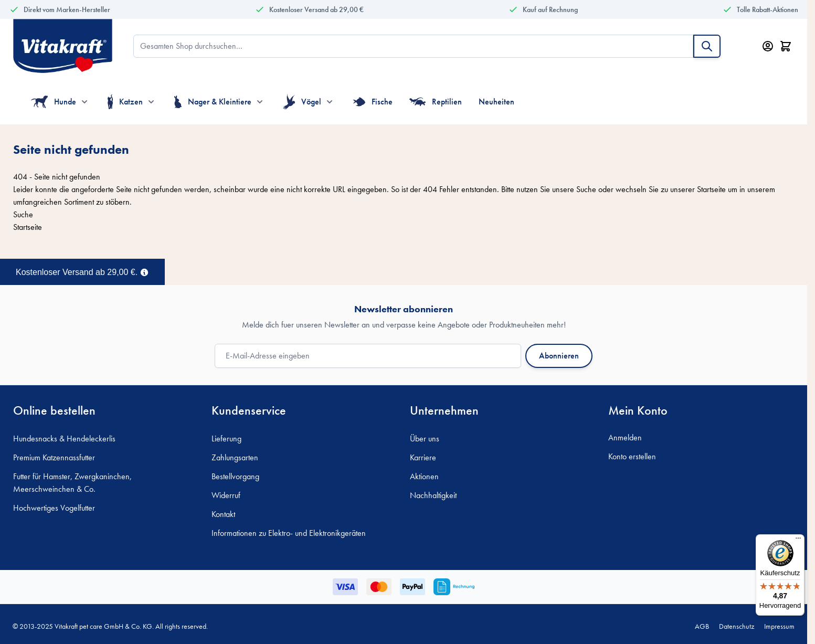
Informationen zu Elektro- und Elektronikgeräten (289, 533)
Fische (373, 102)
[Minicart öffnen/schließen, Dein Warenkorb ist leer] (786, 46)
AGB (702, 626)
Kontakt (223, 514)
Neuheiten (496, 102)
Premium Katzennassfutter (54, 457)
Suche (586, 189)
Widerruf (226, 495)
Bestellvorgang (235, 476)
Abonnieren (559, 356)
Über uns (425, 439)
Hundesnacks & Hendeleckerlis (64, 439)
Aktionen (424, 476)
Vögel (302, 102)
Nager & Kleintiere (213, 102)
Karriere (423, 457)
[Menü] (798, 541)
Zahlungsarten (235, 457)
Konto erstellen (632, 456)
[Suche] (707, 46)
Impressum (779, 626)
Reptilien (436, 102)
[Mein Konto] (768, 46)
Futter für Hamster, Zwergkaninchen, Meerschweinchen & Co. (72, 483)
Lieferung (226, 439)
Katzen (125, 102)
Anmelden (625, 437)
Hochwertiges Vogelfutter (54, 508)
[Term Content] (144, 271)
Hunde (54, 102)
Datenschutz (737, 626)
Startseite (711, 189)
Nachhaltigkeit (433, 495)
